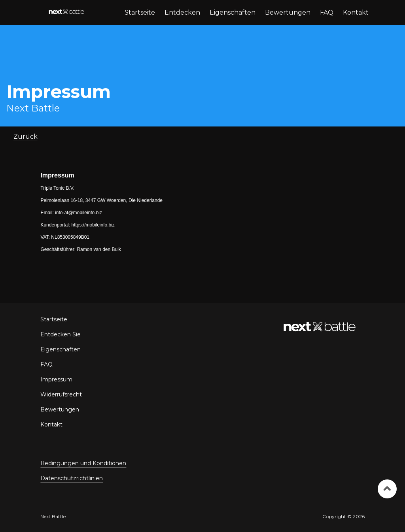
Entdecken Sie (61, 334)
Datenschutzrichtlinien (72, 478)
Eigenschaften (233, 12)
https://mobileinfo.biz (93, 225)
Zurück (26, 137)
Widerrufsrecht (61, 394)
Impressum (56, 379)
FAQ (327, 12)
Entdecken (182, 12)
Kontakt (356, 12)
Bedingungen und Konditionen (83, 463)
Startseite (140, 12)
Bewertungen (288, 12)
